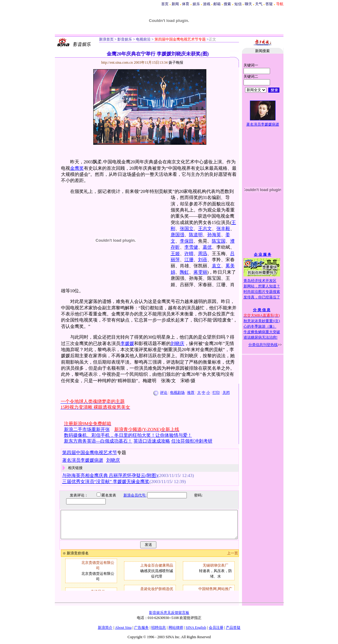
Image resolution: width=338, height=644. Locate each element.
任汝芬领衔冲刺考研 (192, 441)
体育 (186, 4)
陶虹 (184, 272)
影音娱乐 (125, 39)
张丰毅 (223, 229)
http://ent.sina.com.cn (117, 62)
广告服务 (141, 628)
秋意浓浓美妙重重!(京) (262, 321)
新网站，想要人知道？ (262, 286)
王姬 (175, 254)
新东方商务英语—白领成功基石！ (98, 441)
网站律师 (176, 628)
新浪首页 (106, 39)
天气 (259, 4)
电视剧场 (177, 393)
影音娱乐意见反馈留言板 (169, 613)
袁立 (216, 266)
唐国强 (178, 235)
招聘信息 (158, 628)
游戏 (207, 4)
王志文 (205, 229)
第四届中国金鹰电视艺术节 (90, 453)
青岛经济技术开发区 (260, 281)
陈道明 (196, 235)
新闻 (175, 4)
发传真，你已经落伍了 (262, 297)
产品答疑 (233, 628)
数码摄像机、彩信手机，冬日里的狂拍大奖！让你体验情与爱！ (128, 435)
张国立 (187, 229)
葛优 (207, 247)
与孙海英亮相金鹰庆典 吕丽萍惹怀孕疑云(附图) (110, 475)
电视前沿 (143, 39)
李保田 (187, 241)
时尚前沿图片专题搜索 (262, 292)
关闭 (226, 393)
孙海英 (214, 235)
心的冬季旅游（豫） (260, 326)
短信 (238, 4)
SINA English (196, 628)
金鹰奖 (77, 168)
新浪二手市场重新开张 (87, 429)
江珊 (189, 260)
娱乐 (196, 4)
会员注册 (216, 628)
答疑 (269, 4)
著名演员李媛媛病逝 (263, 124)
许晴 (189, 254)
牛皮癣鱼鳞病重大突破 (262, 332)
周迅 (203, 254)
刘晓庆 (178, 343)
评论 (164, 393)
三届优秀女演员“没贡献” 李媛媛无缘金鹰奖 (106, 482)
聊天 (248, 4)
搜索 (227, 4)
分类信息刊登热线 (263, 345)
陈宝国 (219, 241)
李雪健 (191, 247)
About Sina (123, 628)
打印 (216, 393)
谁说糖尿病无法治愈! (261, 337)
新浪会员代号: (131, 495)
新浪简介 (105, 628)
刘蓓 (203, 260)
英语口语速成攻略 (152, 441)
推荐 (191, 393)
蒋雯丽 (200, 272)
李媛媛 (127, 343)
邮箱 (217, 4)
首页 (165, 4)
